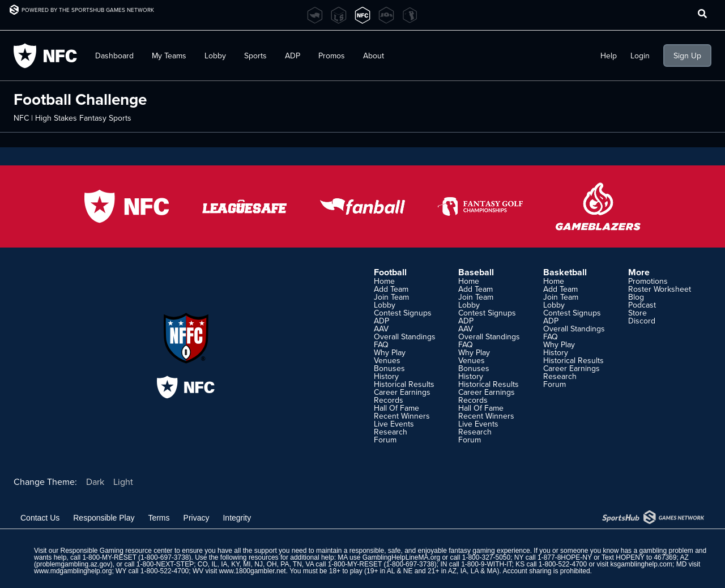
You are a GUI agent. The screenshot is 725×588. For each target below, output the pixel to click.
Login (640, 56)
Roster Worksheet (660, 289)
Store (637, 313)
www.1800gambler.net (253, 571)
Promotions (648, 281)
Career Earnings (402, 392)
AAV (381, 329)
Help (609, 56)
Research (391, 432)
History (386, 376)
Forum (385, 440)
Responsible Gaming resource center (116, 551)
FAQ (381, 344)
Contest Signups (403, 313)
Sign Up (687, 56)
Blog (636, 297)
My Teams (169, 56)
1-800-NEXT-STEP (165, 564)
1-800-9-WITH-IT (486, 564)
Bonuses (389, 368)
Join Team (391, 297)
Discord (642, 321)
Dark (95, 482)
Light (123, 482)
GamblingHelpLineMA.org (401, 557)
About (374, 56)
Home (384, 281)
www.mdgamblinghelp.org (73, 571)
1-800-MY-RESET (109, 557)
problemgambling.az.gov (73, 564)
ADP (293, 56)
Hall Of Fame (396, 408)
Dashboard (114, 56)
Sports (255, 56)
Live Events (394, 424)
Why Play (390, 352)
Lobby (215, 56)
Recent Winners (402, 416)
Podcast (642, 305)
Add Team (391, 289)
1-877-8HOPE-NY (565, 557)
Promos (332, 56)
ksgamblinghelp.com (641, 564)
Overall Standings (405, 336)
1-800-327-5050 (486, 557)
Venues (387, 360)
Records (389, 400)
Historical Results (404, 384)
